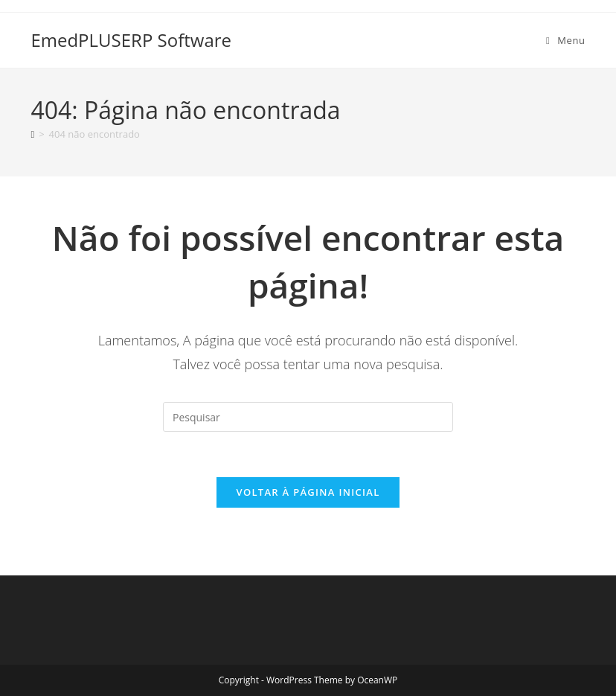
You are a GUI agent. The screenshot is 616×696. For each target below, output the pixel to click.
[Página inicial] (32, 134)
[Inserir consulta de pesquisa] (308, 417)
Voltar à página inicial (308, 492)
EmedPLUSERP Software (131, 40)
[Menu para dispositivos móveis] (566, 40)
